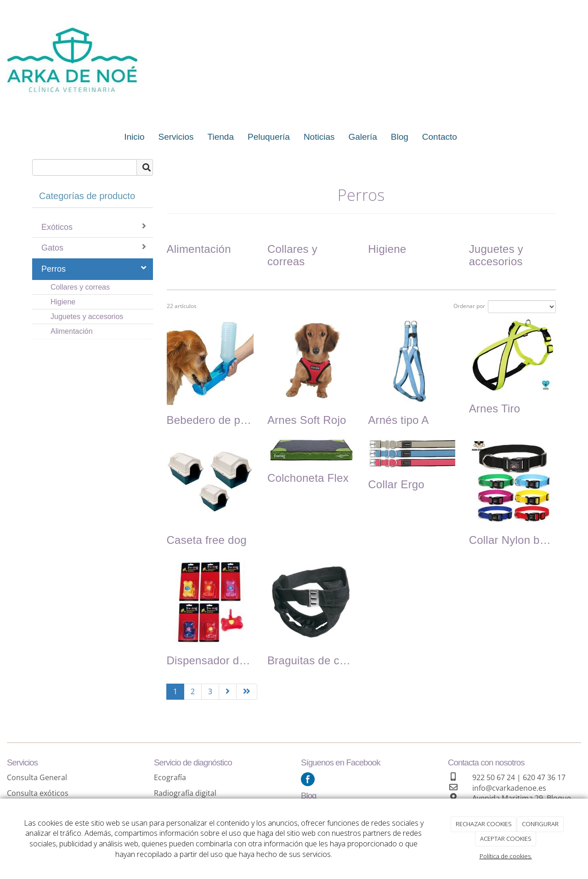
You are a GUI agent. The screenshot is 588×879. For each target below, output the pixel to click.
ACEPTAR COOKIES (506, 839)
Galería (362, 137)
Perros (94, 268)
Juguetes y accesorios (87, 317)
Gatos (94, 247)
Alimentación (72, 331)
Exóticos (94, 227)
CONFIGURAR (540, 824)
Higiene (63, 302)
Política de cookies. (506, 856)
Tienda (221, 137)
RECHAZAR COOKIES (484, 824)
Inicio (134, 137)
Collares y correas (80, 287)
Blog (400, 137)
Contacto (440, 137)
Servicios (176, 137)
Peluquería (269, 137)
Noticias (319, 137)
